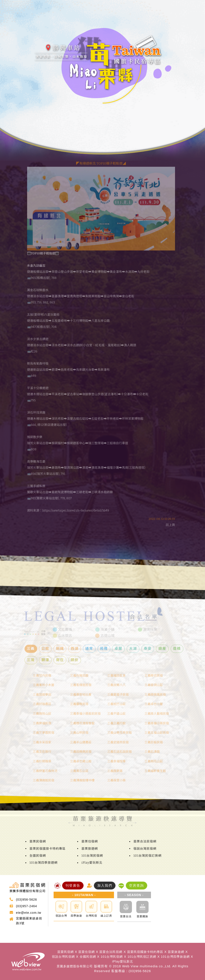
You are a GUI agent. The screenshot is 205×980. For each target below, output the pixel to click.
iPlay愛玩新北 (92, 863)
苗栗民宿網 (38, 841)
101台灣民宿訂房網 (147, 856)
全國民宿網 (38, 856)
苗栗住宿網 (90, 841)
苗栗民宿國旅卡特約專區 (48, 849)
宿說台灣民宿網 (145, 849)
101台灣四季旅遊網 (44, 863)
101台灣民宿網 (92, 856)
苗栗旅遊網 (90, 849)
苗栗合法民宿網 (145, 841)
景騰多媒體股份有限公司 (75, 966)
